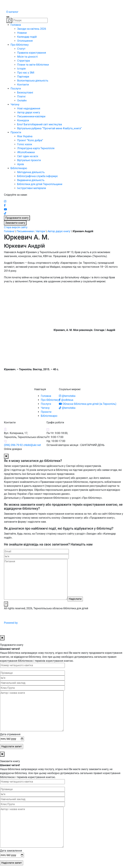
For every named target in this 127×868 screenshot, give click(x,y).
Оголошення (25, 41)
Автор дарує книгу (29, 112)
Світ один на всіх (28, 156)
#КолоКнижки (26, 152)
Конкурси (23, 120)
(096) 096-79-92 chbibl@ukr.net (22, 445)
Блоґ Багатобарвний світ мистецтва (40, 124)
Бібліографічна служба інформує (37, 176)
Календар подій (27, 37)
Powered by (36, 623)
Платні (21, 97)
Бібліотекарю (19, 168)
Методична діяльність (31, 172)
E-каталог (12, 12)
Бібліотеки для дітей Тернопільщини (40, 184)
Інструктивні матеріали (32, 188)
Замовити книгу (15, 223)
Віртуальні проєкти (29, 160)
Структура (23, 61)
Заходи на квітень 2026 (32, 29)
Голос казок (25, 144)
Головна (16, 25)
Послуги (16, 89)
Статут (21, 49)
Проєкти (16, 132)
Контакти (23, 85)
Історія (21, 69)
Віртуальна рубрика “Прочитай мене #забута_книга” (49, 128)
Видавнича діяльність (31, 180)
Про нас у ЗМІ (26, 73)
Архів (21, 164)
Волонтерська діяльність (33, 81)
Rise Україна (25, 136)
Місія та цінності (27, 57)
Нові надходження (29, 108)
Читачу (15, 104)
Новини (22, 33)
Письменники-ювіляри (31, 116)
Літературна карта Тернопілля (36, 148)
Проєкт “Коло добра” (30, 140)
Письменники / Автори (31, 231)
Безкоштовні (25, 93)
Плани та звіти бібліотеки (33, 65)
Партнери (23, 77)
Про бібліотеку (20, 45)
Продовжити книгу (17, 218)
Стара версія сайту (16, 227)
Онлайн (22, 100)
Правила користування (32, 53)
